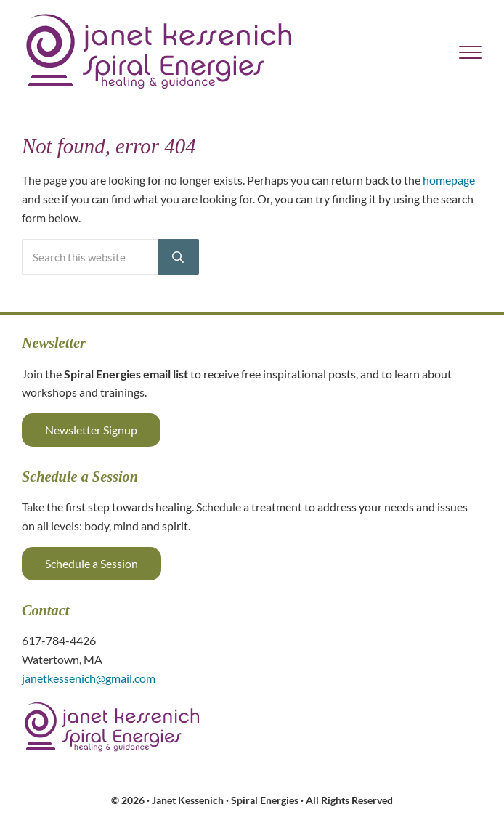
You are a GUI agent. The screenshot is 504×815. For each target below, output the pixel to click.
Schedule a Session (92, 563)
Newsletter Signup (91, 430)
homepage (449, 180)
